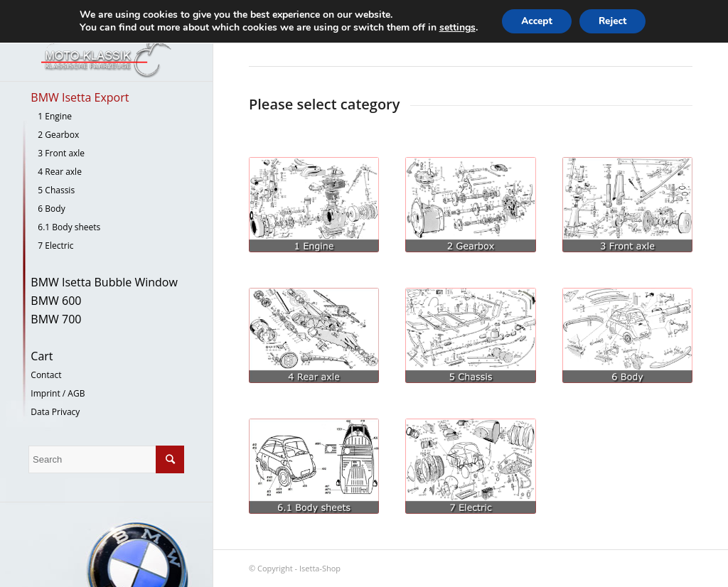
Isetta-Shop (320, 568)
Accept (534, 22)
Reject (615, 22)
